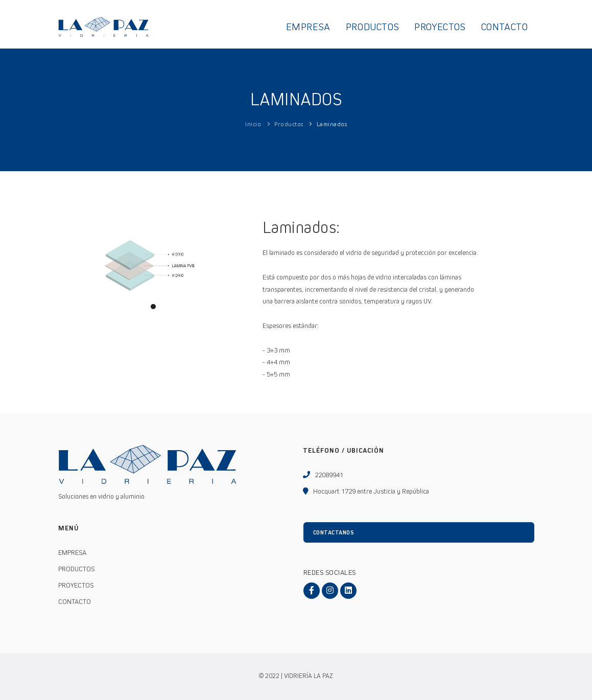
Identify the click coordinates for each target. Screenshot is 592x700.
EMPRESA (308, 27)
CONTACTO (505, 27)
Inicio (253, 124)
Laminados (332, 124)
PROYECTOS (440, 27)
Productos (289, 124)
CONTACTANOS (334, 532)
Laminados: (301, 228)
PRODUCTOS (372, 27)
